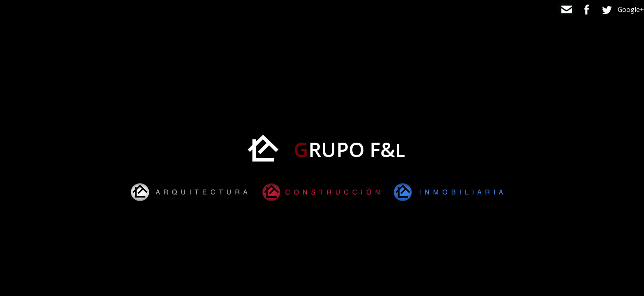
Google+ (631, 9)
